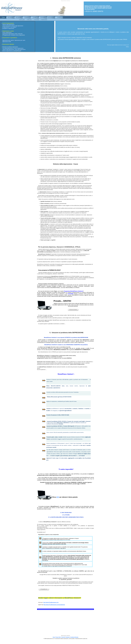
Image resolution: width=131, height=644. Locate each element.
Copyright (63, 637)
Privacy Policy (58, 637)
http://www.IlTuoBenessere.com (51, 602)
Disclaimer (68, 637)
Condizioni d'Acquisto (74, 637)
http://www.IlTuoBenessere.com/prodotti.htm (54, 605)
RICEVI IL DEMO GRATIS (94, 11)
